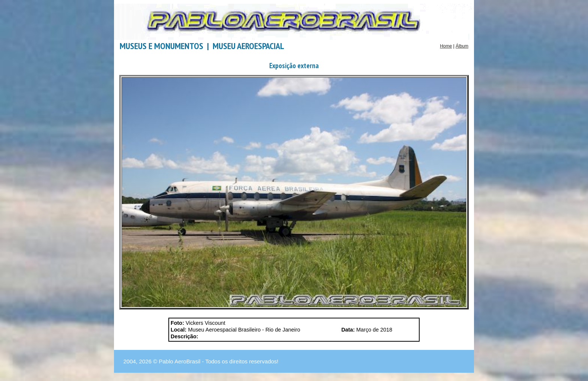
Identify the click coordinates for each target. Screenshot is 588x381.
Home (446, 46)
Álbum (462, 46)
